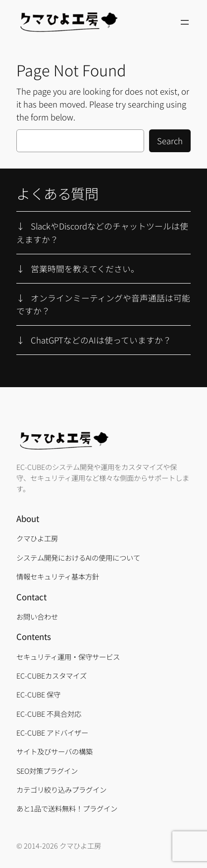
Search (170, 141)
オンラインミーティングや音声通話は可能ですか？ (103, 304)
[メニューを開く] (185, 22)
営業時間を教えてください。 (85, 269)
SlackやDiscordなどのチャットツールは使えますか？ (102, 232)
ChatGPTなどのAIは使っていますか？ (101, 340)
